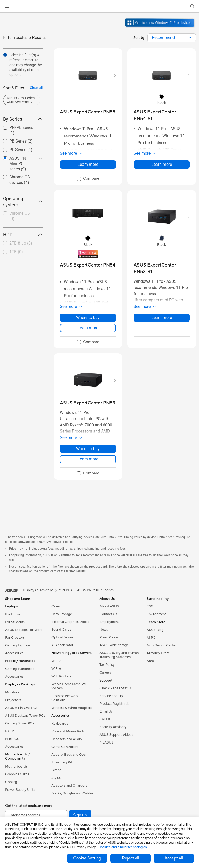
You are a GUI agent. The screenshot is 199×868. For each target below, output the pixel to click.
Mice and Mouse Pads (68, 731)
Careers (106, 672)
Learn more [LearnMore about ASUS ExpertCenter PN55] (88, 164)
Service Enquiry (111, 696)
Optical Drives (62, 637)
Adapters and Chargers (69, 786)
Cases (56, 606)
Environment (156, 614)
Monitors (12, 692)
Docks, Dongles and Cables (72, 793)
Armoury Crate (158, 653)
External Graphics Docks (70, 622)
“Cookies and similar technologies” (123, 847)
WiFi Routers (61, 676)
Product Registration (115, 704)
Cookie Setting (87, 858)
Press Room (109, 637)
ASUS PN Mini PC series (95, 590)
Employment (109, 622)
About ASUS (109, 606)
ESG (150, 606)
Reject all (131, 858)
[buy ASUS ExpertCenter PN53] (88, 403)
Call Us (105, 719)
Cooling (11, 782)
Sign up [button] (80, 815)
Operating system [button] (23, 202)
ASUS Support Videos (116, 735)
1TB (16, 252)
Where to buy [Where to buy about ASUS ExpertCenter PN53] (88, 449)
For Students (15, 622)
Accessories (14, 653)
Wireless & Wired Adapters (72, 708)
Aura (150, 661)
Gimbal (57, 770)
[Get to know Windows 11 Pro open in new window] (160, 27)
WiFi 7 (56, 661)
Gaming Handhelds (20, 669)
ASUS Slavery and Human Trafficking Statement (119, 655)
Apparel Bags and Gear (69, 755)
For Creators (15, 638)
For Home (13, 614)
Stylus (56, 778)
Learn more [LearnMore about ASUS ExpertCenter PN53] (88, 459)
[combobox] (172, 38)
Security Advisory (113, 727)
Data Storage (62, 614)
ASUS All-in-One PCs (21, 708)
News (104, 630)
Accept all (174, 858)
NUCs (10, 731)
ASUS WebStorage (114, 645)
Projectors (13, 700)
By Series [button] (23, 119)
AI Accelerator (62, 645)
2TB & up (21, 243)
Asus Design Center (162, 645)
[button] (7, 6)
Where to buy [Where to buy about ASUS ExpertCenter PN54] (88, 318)
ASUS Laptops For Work (24, 630)
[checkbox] (21, 216)
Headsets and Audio (67, 739)
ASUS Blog (155, 630)
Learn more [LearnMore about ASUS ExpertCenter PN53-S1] (162, 318)
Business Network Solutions (65, 698)
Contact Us (108, 614)
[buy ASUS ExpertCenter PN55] (88, 112)
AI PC (151, 638)
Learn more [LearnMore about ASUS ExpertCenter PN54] (88, 328)
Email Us (106, 711)
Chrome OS (20, 216)
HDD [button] (23, 235)
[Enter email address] (36, 815)
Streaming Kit (62, 762)
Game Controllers (65, 747)
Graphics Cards (17, 774)
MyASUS (106, 742)
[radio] (162, 96)
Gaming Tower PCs (20, 723)
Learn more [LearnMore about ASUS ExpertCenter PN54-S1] (162, 164)
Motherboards (16, 767)
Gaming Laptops (18, 645)
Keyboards (60, 724)
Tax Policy (107, 665)
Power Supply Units (20, 790)
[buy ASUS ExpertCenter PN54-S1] (162, 115)
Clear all (36, 88)
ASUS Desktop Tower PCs (25, 716)
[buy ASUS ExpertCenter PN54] (88, 265)
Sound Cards (61, 630)
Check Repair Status (115, 688)
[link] (100, 6)
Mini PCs (12, 739)
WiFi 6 (56, 669)
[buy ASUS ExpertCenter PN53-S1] (162, 268)
